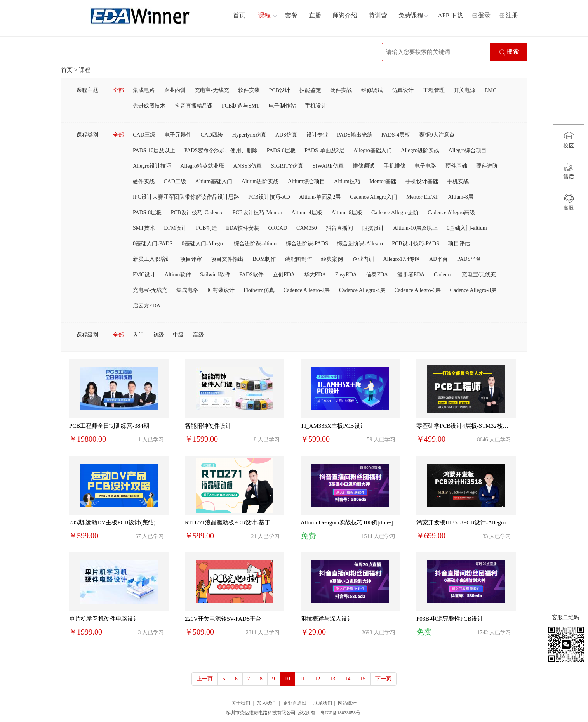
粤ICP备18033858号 (340, 713)
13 (332, 679)
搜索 (509, 52)
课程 (85, 70)
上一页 (205, 679)
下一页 (383, 679)
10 (287, 679)
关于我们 (241, 703)
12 (317, 679)
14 (348, 679)
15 (363, 679)
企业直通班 (295, 703)
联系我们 (323, 703)
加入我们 (266, 703)
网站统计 (347, 703)
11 (302, 679)
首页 (67, 70)
